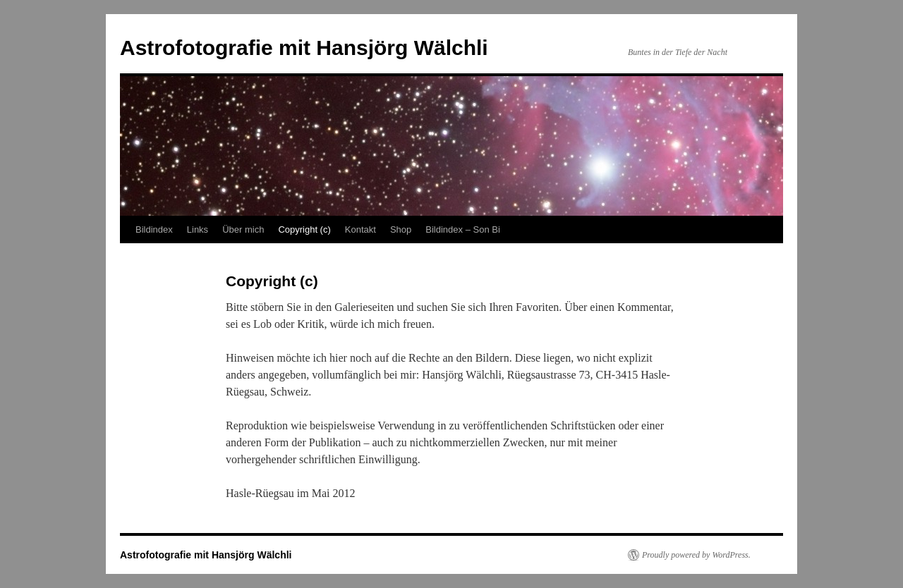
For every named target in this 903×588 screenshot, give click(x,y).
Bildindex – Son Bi (463, 229)
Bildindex (154, 229)
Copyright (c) (304, 229)
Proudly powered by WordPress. (696, 555)
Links (198, 229)
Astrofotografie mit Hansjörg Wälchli (304, 48)
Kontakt (360, 229)
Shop (401, 229)
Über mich (243, 229)
